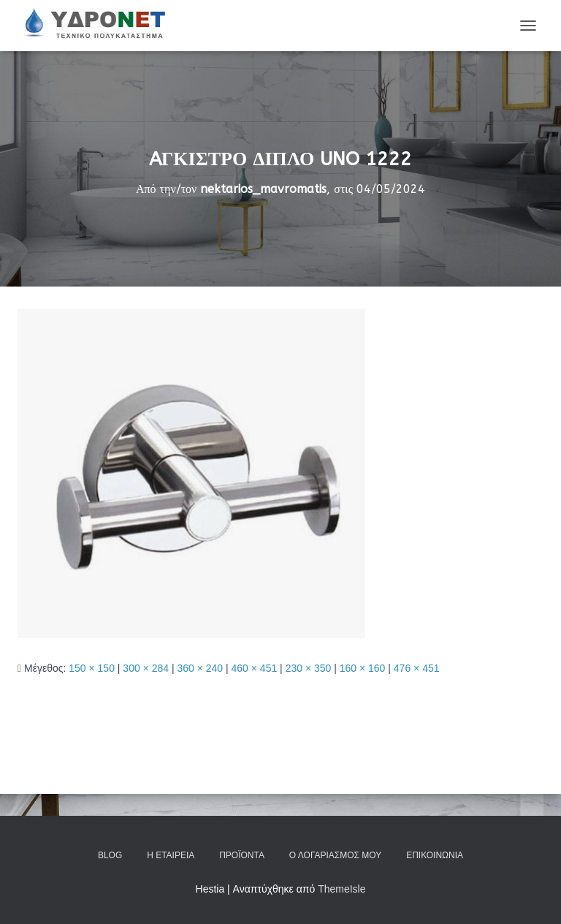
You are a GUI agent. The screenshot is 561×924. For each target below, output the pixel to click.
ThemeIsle (341, 889)
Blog (110, 855)
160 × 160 (363, 668)
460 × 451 (255, 668)
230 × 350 (309, 668)
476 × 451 (417, 668)
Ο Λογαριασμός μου (335, 855)
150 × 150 (92, 668)
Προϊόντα (242, 855)
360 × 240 (200, 668)
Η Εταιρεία (171, 855)
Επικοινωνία (435, 855)
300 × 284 (146, 668)
